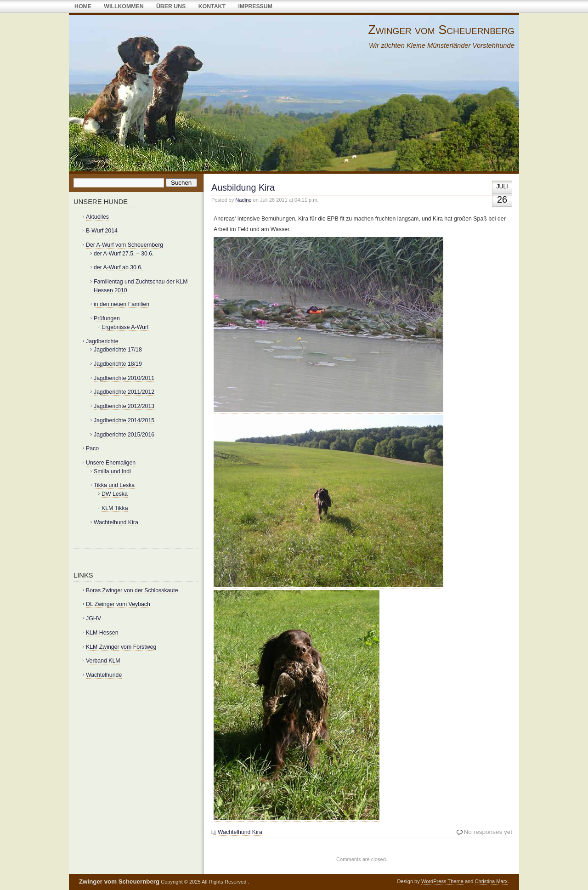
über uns (171, 6)
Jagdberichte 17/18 (118, 350)
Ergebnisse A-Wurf (125, 327)
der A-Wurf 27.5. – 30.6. (124, 254)
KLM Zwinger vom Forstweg (121, 647)
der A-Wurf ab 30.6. (118, 267)
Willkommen (124, 6)
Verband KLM (103, 661)
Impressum (255, 6)
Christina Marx (491, 881)
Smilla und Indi (112, 471)
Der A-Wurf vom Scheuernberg (124, 245)
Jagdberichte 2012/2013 (124, 406)
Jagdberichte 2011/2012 (124, 392)
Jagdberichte (102, 341)
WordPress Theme (442, 881)
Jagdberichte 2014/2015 (124, 420)
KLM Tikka (115, 508)
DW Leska (115, 494)
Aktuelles (97, 217)
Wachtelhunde (104, 675)
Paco (92, 448)
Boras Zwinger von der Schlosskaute (132, 590)
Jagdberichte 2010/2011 (124, 378)
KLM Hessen (102, 633)
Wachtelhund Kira (240, 832)
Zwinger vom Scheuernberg (441, 30)
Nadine (243, 200)
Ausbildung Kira (243, 187)
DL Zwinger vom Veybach (118, 604)
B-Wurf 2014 (102, 231)
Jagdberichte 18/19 (118, 364)
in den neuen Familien (122, 304)
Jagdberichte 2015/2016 (124, 435)
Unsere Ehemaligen (111, 463)
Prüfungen (107, 318)
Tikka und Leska (114, 485)
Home (83, 6)
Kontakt (212, 6)
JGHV (93, 618)
